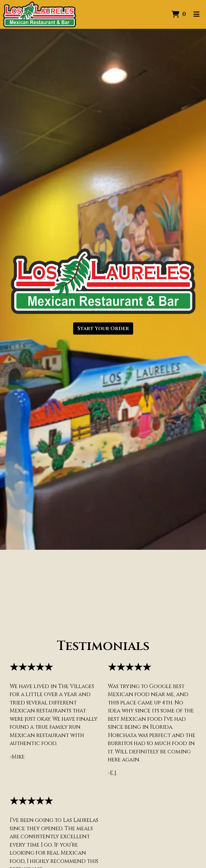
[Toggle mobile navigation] (197, 14)
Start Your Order (103, 329)
